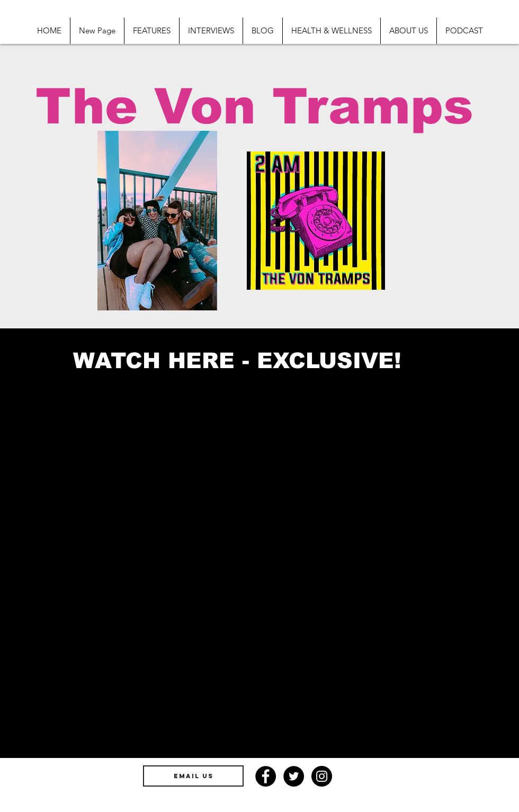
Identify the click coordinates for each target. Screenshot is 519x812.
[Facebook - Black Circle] (266, 776)
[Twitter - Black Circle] (294, 776)
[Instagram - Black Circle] (322, 776)
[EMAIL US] (193, 776)
